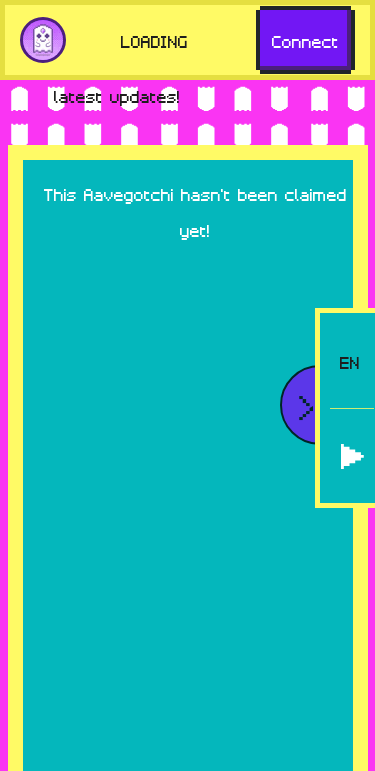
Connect (305, 40)
